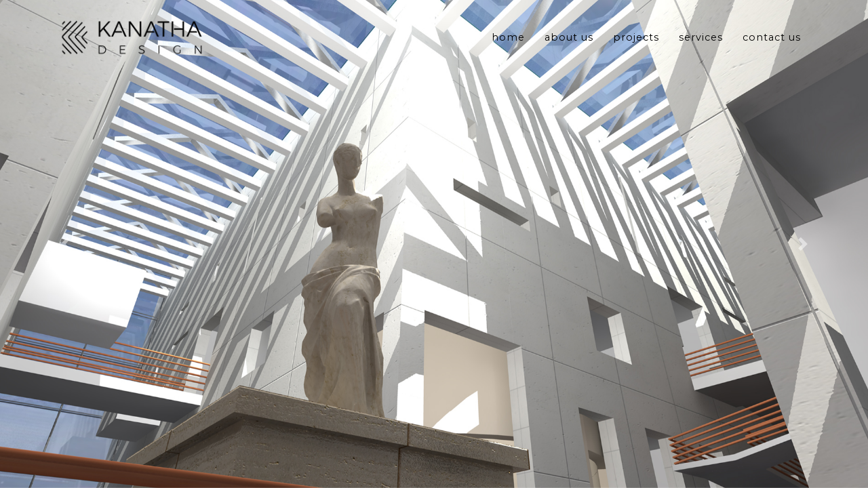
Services (701, 41)
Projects (636, 41)
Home (508, 41)
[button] (65, 244)
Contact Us (772, 41)
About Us (569, 41)
